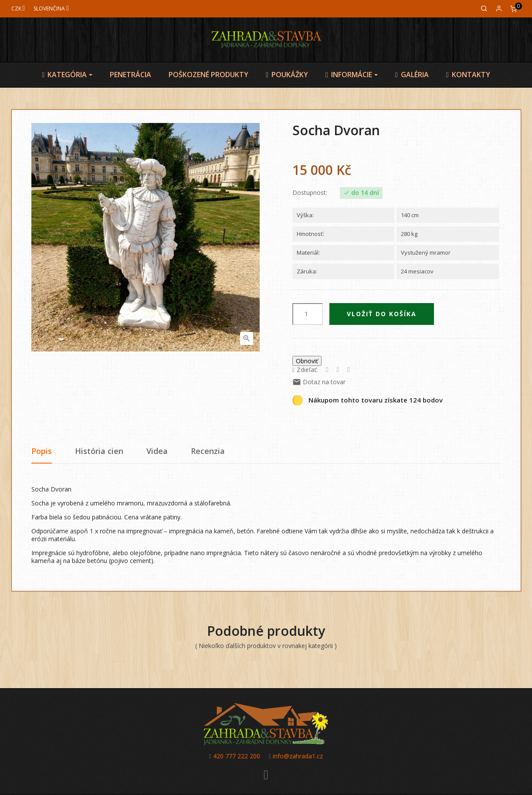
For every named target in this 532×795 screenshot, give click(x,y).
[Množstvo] (308, 314)
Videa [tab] (157, 451)
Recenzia (208, 451)
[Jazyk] (51, 9)
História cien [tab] (99, 451)
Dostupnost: (310, 193)
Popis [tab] (42, 451)
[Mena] (18, 9)
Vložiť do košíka (382, 314)
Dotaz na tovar (319, 382)
